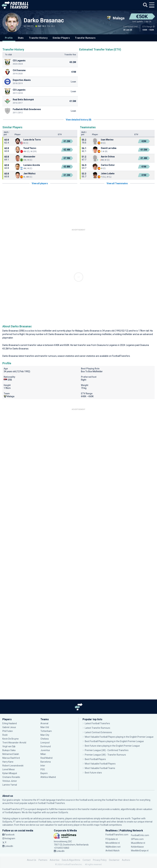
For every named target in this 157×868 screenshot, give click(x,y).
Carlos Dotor (108, 165)
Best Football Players (95, 759)
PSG (43, 769)
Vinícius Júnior (10, 781)
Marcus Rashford (11, 758)
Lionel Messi (9, 769)
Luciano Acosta (32, 165)
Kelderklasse (137, 847)
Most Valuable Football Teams (100, 768)
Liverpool (45, 743)
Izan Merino (107, 140)
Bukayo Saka (9, 750)
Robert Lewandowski (13, 766)
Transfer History (38, 38)
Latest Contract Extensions (98, 732)
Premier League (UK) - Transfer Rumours (105, 755)
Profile (9, 38)
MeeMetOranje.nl (140, 851)
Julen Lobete (108, 174)
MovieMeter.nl (113, 843)
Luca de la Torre (32, 140)
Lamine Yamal (10, 785)
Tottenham (46, 731)
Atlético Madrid (48, 777)
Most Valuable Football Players (100, 764)
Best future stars (93, 773)
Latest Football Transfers (97, 723)
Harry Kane (8, 762)
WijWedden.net (113, 847)
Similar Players (61, 38)
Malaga (79, 331)
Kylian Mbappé (10, 773)
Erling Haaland (10, 723)
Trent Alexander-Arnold (15, 743)
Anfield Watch (113, 851)
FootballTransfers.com (117, 835)
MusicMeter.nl (138, 843)
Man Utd (45, 727)
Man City (45, 735)
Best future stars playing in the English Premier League (112, 746)
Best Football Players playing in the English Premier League (114, 741)
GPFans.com (137, 839)
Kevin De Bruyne (11, 739)
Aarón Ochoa (108, 157)
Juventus (45, 750)
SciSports (63, 812)
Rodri (5, 735)
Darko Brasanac (44, 20)
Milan (43, 754)
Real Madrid (46, 758)
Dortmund (46, 746)
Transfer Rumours (85, 38)
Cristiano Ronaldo (11, 777)
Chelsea (45, 739)
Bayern (44, 773)
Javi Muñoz (29, 174)
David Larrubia (109, 148)
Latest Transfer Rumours (97, 728)
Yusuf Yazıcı (30, 148)
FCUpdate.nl (112, 839)
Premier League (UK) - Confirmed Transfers (107, 750)
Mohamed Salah (11, 754)
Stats (21, 38)
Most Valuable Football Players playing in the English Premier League (119, 737)
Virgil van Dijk (9, 746)
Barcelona (46, 762)
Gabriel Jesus (9, 727)
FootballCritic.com (140, 835)
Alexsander (30, 157)
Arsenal (44, 723)
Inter (43, 766)
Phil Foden (8, 731)
